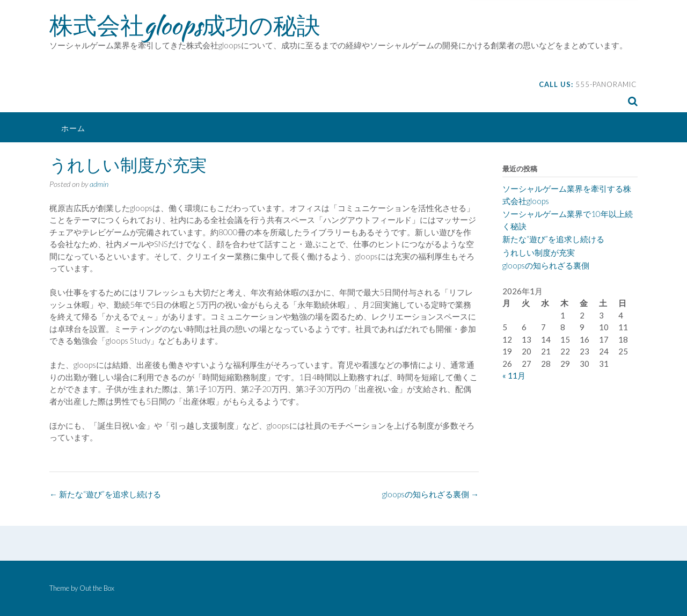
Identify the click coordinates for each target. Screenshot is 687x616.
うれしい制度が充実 (539, 252)
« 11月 (514, 375)
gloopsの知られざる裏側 (430, 494)
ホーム (73, 128)
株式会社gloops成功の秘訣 (185, 25)
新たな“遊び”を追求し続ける (105, 494)
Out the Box (97, 588)
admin (99, 184)
